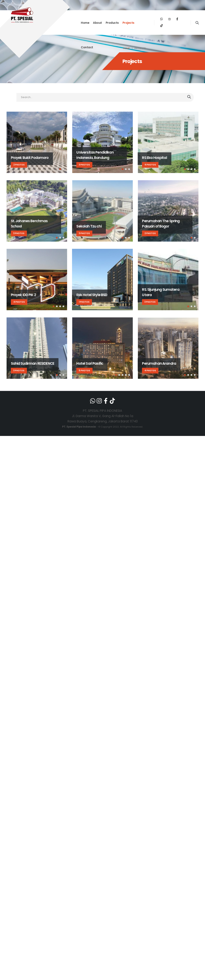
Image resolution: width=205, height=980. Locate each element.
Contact (87, 47)
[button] (60, 169)
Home (85, 23)
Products (112, 23)
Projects (128, 23)
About (97, 23)
